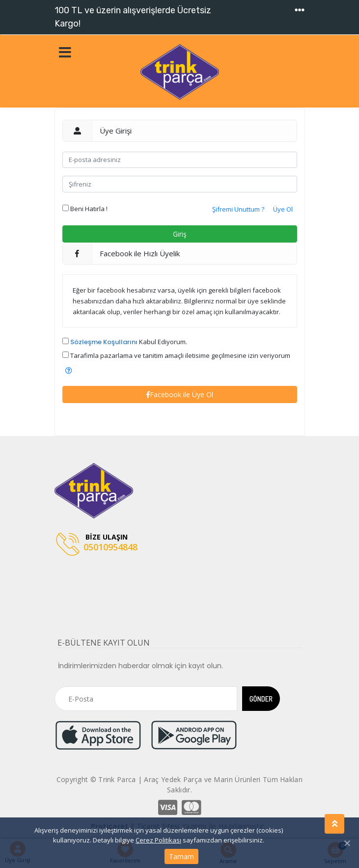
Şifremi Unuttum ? (238, 209)
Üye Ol (283, 209)
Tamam (181, 856)
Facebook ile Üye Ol (180, 394)
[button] (69, 370)
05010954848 (97, 545)
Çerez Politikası (158, 840)
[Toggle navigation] (300, 10)
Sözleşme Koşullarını (104, 342)
